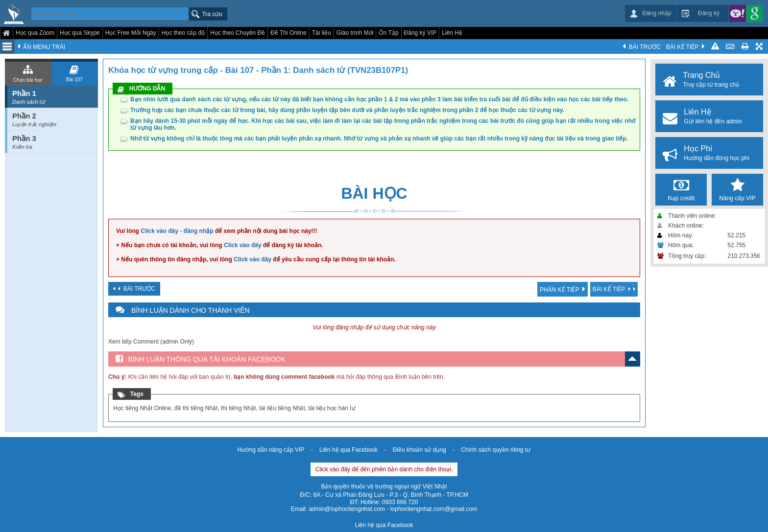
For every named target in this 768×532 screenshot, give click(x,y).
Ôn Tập (388, 33)
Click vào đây (243, 245)
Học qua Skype (80, 33)
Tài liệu (322, 33)
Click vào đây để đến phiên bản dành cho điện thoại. (384, 469)
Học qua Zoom (35, 33)
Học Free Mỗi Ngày (131, 33)
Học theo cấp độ (183, 33)
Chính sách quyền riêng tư (496, 450)
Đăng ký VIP (420, 33)
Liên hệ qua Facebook (348, 450)
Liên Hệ (452, 33)
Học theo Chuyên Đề (238, 33)
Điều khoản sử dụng (420, 450)
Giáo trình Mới (355, 33)
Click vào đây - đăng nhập (177, 231)
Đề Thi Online (288, 33)
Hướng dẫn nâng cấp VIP (271, 450)
